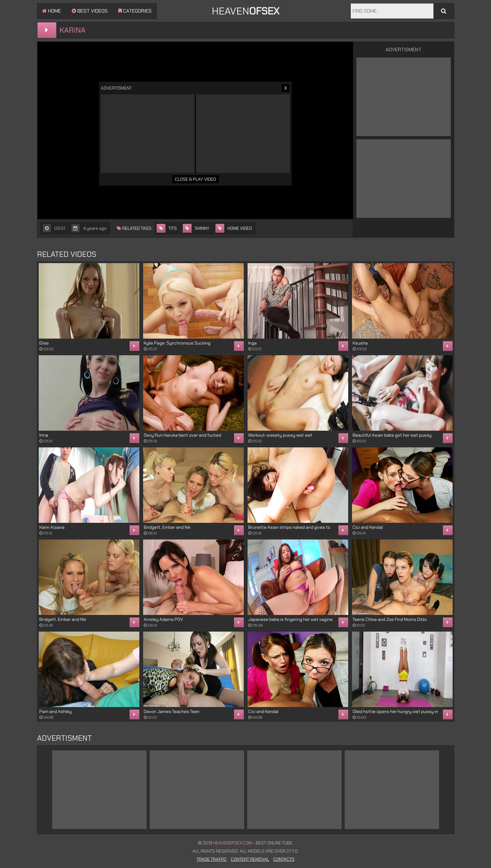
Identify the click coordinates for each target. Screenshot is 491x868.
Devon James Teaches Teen (172, 711)
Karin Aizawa (52, 527)
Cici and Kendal (368, 527)
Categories (135, 11)
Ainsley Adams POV (163, 619)
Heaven (245, 11)
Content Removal (250, 859)
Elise (44, 343)
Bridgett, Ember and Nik (167, 527)
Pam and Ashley (56, 711)
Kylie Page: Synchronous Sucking (177, 343)
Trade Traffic (212, 859)
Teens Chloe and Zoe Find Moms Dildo (390, 619)
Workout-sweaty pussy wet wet (280, 435)
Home (52, 11)
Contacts (284, 859)
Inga (252, 343)
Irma (44, 435)
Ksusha (360, 343)
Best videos (90, 11)
